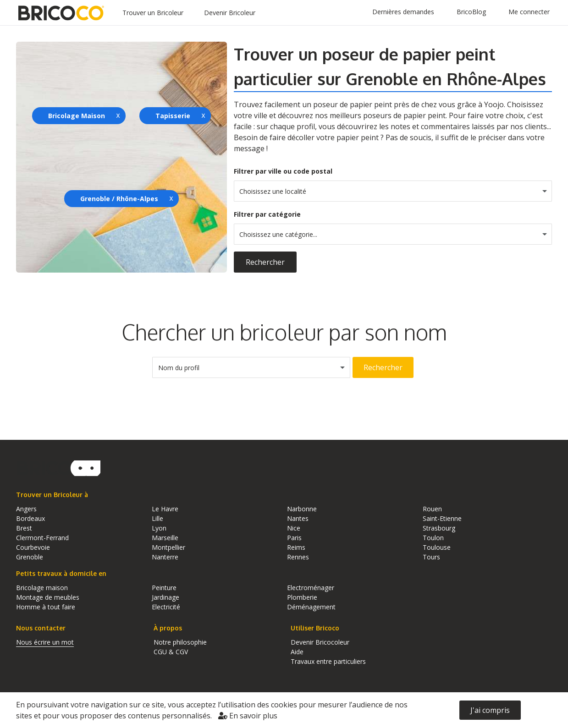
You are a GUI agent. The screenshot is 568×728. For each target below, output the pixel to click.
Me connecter (529, 12)
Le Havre (165, 509)
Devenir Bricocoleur (320, 642)
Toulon (433, 538)
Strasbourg (439, 528)
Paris (294, 538)
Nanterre (165, 557)
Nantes (298, 518)
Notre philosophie (180, 642)
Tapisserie (173, 116)
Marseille (165, 538)
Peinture (164, 588)
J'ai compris (490, 710)
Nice (294, 528)
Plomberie (302, 597)
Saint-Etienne (442, 518)
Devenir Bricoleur (230, 13)
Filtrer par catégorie (267, 214)
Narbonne (302, 509)
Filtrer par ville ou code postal (283, 171)
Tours (431, 557)
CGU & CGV (171, 652)
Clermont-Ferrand (42, 538)
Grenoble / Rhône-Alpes (119, 199)
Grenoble (30, 557)
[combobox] (393, 191)
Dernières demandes (403, 12)
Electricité (166, 607)
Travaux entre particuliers (328, 661)
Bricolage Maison (77, 116)
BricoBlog (471, 12)
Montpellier (168, 547)
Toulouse (437, 547)
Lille (157, 518)
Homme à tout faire (46, 607)
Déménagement (311, 607)
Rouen (432, 509)
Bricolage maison (42, 588)
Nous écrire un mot (45, 642)
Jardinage (165, 597)
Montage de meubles (48, 597)
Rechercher (265, 262)
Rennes (298, 557)
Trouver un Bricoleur (153, 13)
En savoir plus (248, 716)
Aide (297, 652)
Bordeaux (30, 518)
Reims (296, 547)
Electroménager (311, 588)
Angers (26, 509)
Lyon (159, 528)
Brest (24, 528)
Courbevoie (33, 547)
